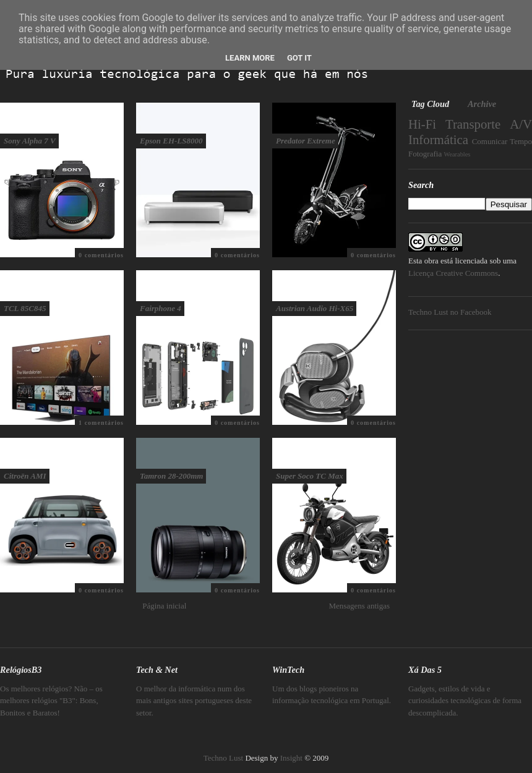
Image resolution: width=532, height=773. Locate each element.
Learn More (250, 58)
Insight (291, 758)
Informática (438, 139)
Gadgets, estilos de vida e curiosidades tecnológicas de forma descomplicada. (465, 701)
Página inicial (164, 606)
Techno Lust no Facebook (450, 312)
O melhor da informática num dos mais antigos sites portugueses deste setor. (194, 701)
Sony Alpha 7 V (30, 141)
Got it (299, 58)
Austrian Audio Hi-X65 (315, 308)
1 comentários (101, 423)
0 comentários (101, 255)
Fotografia (425, 154)
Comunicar (490, 141)
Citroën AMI (25, 476)
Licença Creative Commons (453, 273)
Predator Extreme (306, 141)
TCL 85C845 (25, 308)
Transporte (473, 124)
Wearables (457, 154)
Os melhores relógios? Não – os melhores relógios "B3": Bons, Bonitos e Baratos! (51, 701)
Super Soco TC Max (310, 476)
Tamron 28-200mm (171, 476)
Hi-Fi (422, 124)
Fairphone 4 (161, 308)
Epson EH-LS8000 (171, 141)
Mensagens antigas (359, 606)
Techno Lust (223, 758)
